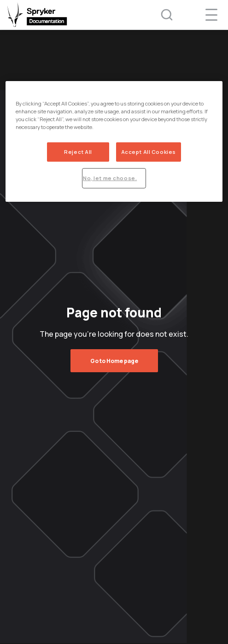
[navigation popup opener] (211, 15)
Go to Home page (114, 361)
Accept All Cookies (149, 152)
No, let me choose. (110, 178)
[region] (114, 141)
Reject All (78, 152)
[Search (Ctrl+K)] (161, 15)
